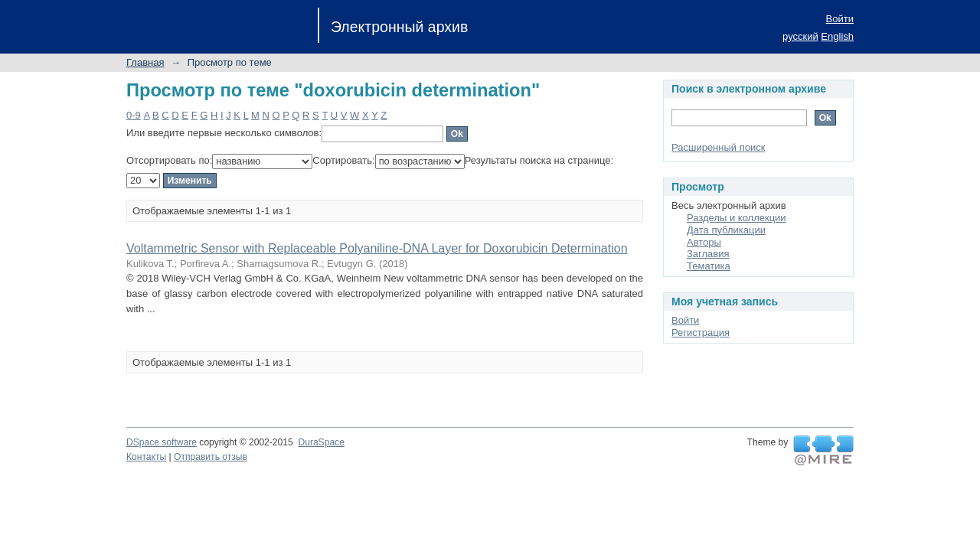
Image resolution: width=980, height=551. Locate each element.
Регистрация (701, 333)
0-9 (134, 115)
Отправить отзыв (211, 457)
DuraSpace (321, 442)
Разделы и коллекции (737, 218)
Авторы (704, 242)
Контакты (146, 457)
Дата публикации (726, 230)
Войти (840, 19)
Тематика (709, 266)
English (837, 36)
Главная (145, 62)
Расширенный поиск (718, 147)
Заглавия (708, 254)
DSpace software (162, 442)
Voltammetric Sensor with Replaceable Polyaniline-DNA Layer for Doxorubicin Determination (377, 248)
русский (800, 36)
